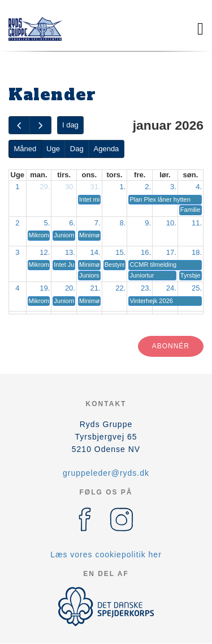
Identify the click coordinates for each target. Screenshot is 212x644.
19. (45, 288)
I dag (70, 125)
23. (146, 288)
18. (197, 252)
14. (96, 252)
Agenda (107, 149)
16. (146, 252)
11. (197, 223)
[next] (40, 125)
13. (70, 252)
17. (171, 252)
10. (171, 223)
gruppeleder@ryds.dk (106, 473)
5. (47, 223)
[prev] (19, 125)
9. (148, 223)
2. (148, 187)
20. (70, 288)
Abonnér (171, 346)
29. (45, 187)
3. (173, 187)
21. (96, 288)
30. (70, 187)
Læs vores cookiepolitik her (106, 555)
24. (171, 288)
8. (123, 223)
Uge (53, 149)
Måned (25, 149)
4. (199, 187)
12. (45, 252)
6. (72, 223)
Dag (77, 149)
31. (96, 187)
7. (98, 223)
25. (197, 288)
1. (123, 187)
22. (120, 288)
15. (120, 252)
